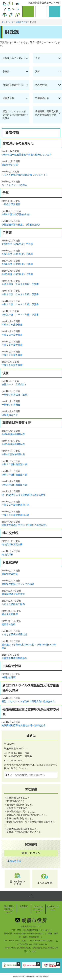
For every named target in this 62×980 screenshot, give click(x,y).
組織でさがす (22, 22)
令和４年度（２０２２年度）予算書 (20, 284)
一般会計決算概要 (11, 405)
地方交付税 (41, 85)
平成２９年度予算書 (12, 335)
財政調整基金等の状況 (13, 594)
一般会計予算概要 (11, 204)
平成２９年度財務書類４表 (16, 505)
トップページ (8, 22)
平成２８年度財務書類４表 (16, 515)
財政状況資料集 (10, 574)
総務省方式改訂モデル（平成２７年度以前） (25, 525)
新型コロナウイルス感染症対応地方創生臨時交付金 (14, 115)
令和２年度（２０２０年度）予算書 (20, 304)
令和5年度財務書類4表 (13, 444)
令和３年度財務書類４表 (14, 464)
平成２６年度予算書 (12, 365)
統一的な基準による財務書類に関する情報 (24, 495)
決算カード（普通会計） (14, 384)
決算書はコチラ (10, 415)
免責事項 (23, 906)
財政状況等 (8, 98)
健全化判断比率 (10, 614)
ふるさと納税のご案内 (13, 604)
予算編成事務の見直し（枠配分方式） (21, 225)
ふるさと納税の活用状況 (14, 634)
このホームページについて (38, 909)
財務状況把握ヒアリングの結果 (18, 584)
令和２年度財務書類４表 (14, 475)
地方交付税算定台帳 (12, 544)
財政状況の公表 (10, 165)
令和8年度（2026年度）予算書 (17, 244)
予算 (38, 58)
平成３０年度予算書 (12, 325)
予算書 (6, 72)
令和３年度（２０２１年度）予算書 (20, 294)
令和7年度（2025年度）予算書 (17, 254)
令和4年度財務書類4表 (13, 454)
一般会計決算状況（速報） (16, 395)
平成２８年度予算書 (12, 345)
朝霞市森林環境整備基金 (14, 658)
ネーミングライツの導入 (14, 185)
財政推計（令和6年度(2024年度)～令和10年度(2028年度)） (29, 646)
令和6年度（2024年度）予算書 (17, 264)
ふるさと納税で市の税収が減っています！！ (25, 175)
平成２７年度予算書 (12, 355)
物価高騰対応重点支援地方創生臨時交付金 (47, 113)
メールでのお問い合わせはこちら (27, 775)
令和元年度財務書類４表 (14, 485)
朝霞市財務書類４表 (13, 85)
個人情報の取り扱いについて (9, 909)
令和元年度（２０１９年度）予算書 (20, 315)
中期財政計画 (42, 98)
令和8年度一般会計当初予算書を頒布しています (27, 155)
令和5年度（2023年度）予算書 (17, 274)
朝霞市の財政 (9, 624)
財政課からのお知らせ (14, 58)
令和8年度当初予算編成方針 (16, 214)
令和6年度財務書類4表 (13, 434)
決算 (38, 72)
